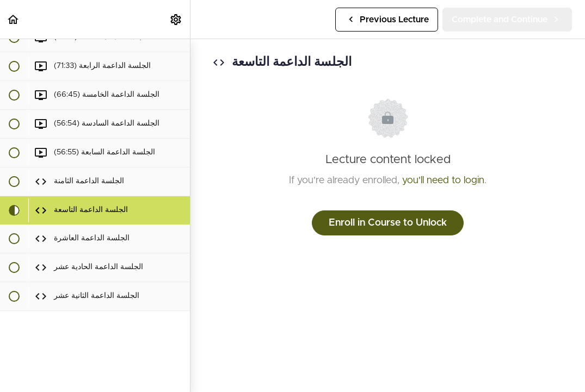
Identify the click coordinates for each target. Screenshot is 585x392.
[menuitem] (176, 19)
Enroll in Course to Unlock (388, 223)
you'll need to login (443, 181)
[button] (14, 19)
